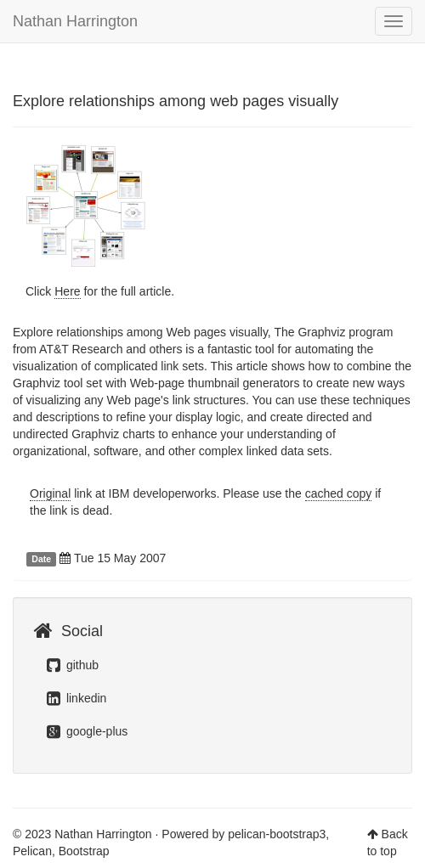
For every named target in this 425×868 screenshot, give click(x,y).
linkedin (76, 698)
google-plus (87, 731)
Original (50, 493)
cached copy (339, 493)
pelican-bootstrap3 (277, 834)
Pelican (32, 851)
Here (67, 291)
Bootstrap (84, 851)
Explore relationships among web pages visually (176, 101)
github (73, 665)
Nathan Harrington (75, 21)
